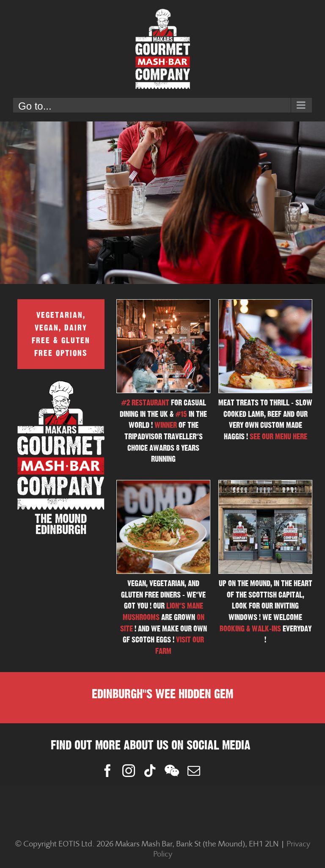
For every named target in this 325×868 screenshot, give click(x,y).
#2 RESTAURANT (145, 403)
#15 (181, 414)
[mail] (194, 771)
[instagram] (129, 771)
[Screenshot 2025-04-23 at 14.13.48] (163, 484)
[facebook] (107, 771)
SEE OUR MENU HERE (278, 437)
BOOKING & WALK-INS (250, 629)
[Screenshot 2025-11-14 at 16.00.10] (163, 303)
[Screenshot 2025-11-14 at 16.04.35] (265, 303)
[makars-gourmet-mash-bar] (265, 484)
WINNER (166, 425)
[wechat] (172, 771)
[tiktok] (150, 771)
